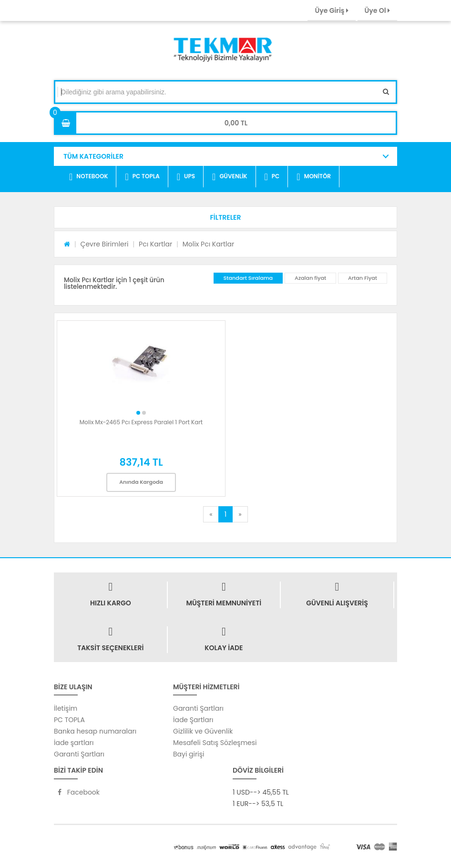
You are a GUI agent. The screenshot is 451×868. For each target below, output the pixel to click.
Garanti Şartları (79, 754)
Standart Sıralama (248, 278)
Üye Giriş (331, 10)
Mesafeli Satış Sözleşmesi (215, 743)
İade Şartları (193, 720)
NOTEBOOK (88, 177)
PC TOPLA (142, 177)
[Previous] (211, 514)
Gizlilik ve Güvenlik (203, 731)
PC (272, 177)
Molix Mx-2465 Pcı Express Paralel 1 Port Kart (141, 422)
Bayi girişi (189, 754)
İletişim (66, 708)
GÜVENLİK (230, 177)
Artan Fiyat (363, 278)
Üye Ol (377, 10)
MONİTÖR (314, 177)
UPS (186, 177)
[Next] (240, 514)
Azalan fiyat (310, 278)
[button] (225, 217)
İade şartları (74, 743)
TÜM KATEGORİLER (93, 156)
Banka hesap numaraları (95, 731)
